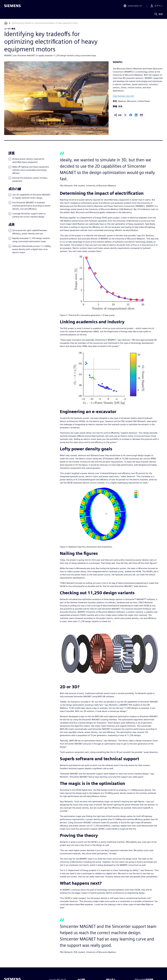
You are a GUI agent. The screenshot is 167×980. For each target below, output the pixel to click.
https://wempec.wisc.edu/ (123, 96)
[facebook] (131, 115)
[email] (141, 115)
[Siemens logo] (12, 6)
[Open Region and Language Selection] (133, 6)
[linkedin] (136, 115)
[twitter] (125, 115)
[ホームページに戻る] (6, 23)
